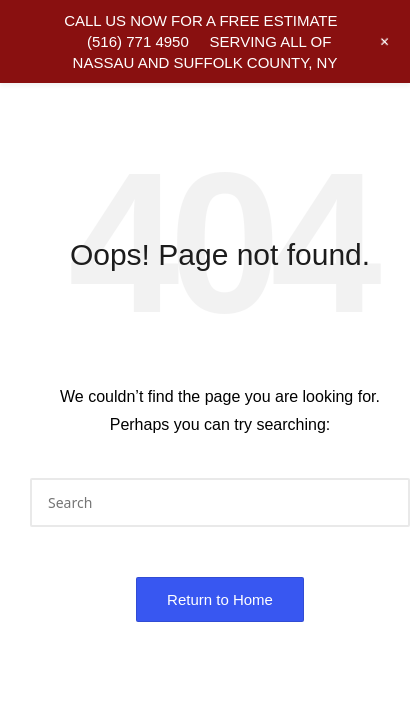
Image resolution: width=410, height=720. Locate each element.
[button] (382, 502)
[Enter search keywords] (220, 502)
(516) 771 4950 (138, 41)
